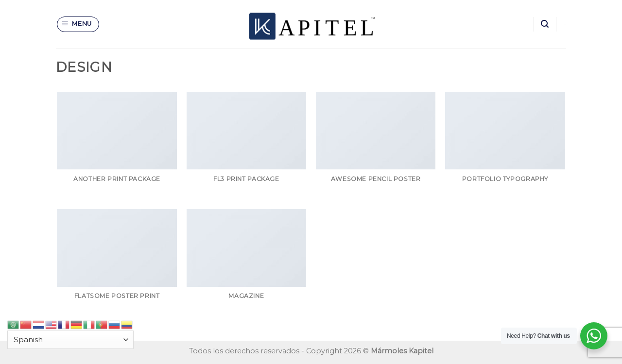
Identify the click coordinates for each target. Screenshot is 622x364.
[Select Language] (70, 340)
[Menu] (78, 24)
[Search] (545, 24)
